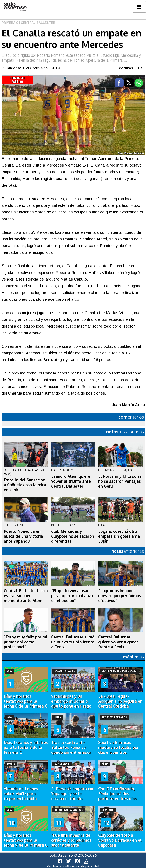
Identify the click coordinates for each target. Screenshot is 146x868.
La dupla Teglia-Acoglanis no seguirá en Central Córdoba (120, 701)
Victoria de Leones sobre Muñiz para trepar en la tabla (21, 794)
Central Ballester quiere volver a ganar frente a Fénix (118, 642)
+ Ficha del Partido (17, 80)
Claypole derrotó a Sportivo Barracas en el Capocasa (120, 840)
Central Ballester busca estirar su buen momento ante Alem (26, 596)
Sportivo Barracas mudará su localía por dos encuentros (118, 747)
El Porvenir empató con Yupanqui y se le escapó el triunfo (73, 794)
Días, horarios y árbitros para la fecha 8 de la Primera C (26, 747)
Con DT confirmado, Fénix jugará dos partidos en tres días (117, 794)
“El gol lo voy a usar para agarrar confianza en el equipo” (72, 596)
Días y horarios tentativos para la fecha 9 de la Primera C (26, 840)
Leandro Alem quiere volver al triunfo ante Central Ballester (71, 481)
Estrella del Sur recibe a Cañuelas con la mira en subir (25, 485)
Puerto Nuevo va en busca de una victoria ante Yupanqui (23, 536)
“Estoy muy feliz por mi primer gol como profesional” (25, 642)
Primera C (10, 23)
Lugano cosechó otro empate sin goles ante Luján (119, 536)
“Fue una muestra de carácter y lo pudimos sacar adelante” (71, 840)
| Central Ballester (37, 23)
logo (15, 6)
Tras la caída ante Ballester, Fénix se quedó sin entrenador (71, 747)
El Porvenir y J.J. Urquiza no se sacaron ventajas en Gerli (120, 481)
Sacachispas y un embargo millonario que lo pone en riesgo (71, 701)
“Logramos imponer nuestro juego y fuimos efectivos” (120, 596)
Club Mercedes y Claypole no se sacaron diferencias (73, 536)
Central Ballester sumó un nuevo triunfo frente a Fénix (73, 642)
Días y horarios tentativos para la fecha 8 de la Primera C (26, 701)
